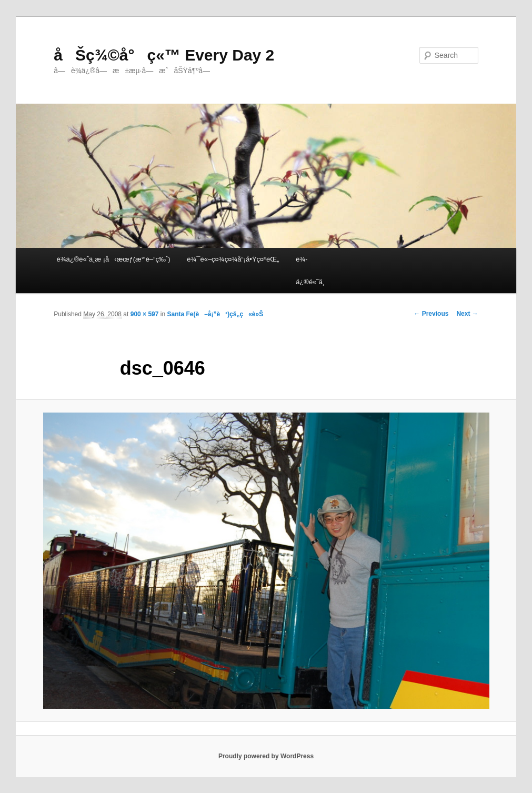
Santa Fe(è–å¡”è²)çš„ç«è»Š (215, 314)
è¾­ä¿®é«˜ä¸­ (310, 270)
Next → (467, 314)
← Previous (431, 314)
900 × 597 (145, 314)
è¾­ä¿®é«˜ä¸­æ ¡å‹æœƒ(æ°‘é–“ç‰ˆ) (113, 259)
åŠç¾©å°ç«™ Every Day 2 (164, 55)
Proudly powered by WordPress (266, 756)
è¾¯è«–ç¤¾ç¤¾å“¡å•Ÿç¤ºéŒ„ (233, 259)
